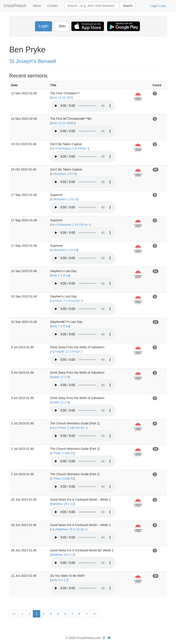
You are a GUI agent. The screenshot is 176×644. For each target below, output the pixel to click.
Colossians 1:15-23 (64, 199)
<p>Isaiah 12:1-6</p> (66, 352)
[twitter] (109, 638)
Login (154, 6)
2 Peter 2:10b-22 (63, 453)
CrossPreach (15, 6)
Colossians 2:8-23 (63, 174)
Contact (53, 6)
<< (14, 614)
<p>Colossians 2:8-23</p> (70, 148)
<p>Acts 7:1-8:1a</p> (66, 301)
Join (163, 6)
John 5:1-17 (59, 580)
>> (95, 614)
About (37, 6)
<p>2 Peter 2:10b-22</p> (69, 428)
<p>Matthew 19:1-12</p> (69, 529)
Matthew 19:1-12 (63, 504)
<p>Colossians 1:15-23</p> (70, 225)
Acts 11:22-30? (61, 98)
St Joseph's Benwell (33, 61)
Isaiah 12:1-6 (60, 377)
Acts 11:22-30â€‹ (63, 123)
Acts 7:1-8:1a (60, 275)
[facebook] (104, 638)
